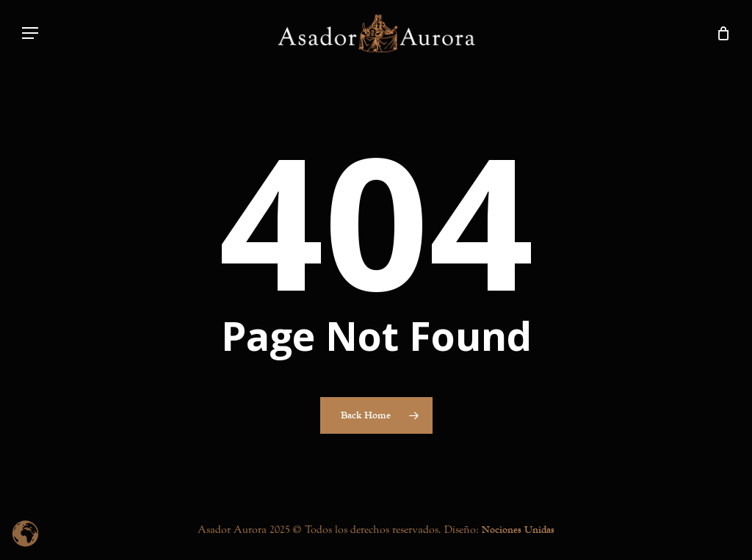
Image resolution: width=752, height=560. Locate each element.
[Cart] (723, 33)
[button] (29, 33)
